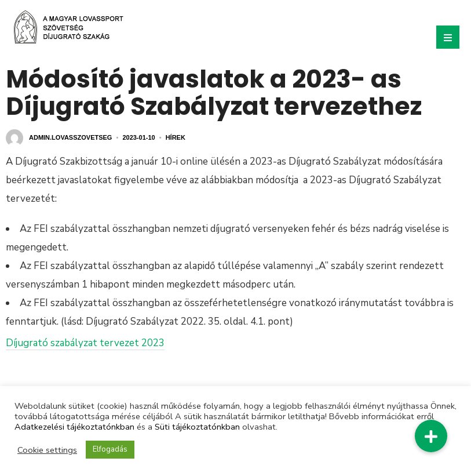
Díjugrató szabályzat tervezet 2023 (85, 343)
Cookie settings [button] (47, 450)
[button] (431, 436)
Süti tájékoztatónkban (197, 427)
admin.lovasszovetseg (70, 137)
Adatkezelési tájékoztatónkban (74, 427)
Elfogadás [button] (110, 449)
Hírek (176, 137)
